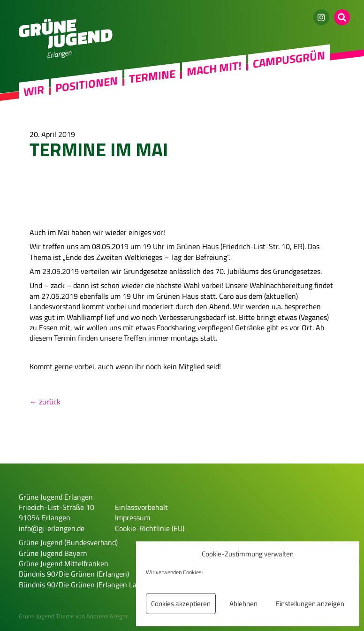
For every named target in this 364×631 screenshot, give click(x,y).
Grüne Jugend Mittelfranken (64, 563)
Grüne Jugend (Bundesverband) (68, 542)
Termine (152, 76)
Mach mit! (214, 68)
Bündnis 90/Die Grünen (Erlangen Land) (83, 585)
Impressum (133, 517)
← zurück (45, 402)
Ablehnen (243, 604)
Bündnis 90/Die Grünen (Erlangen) (74, 574)
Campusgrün (289, 59)
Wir (34, 91)
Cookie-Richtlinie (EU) (150, 528)
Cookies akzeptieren (181, 604)
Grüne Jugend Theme (46, 616)
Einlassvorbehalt (141, 507)
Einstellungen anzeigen (310, 604)
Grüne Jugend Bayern (53, 553)
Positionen (87, 84)
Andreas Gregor (107, 616)
